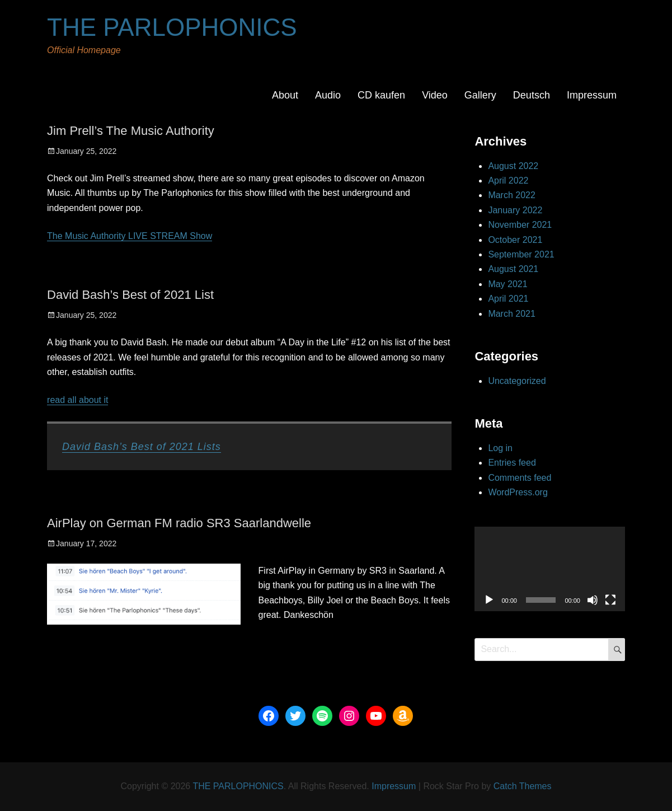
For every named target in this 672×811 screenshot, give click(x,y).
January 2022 (515, 210)
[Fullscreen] (610, 600)
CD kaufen (381, 95)
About (285, 95)
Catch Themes (523, 786)
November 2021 (520, 225)
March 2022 (512, 195)
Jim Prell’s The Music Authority (131, 131)
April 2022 (508, 181)
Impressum (592, 95)
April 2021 (508, 299)
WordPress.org (518, 492)
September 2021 (521, 254)
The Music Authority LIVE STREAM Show (130, 236)
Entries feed (512, 463)
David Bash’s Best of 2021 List (130, 295)
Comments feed (520, 478)
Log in (500, 448)
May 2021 (507, 284)
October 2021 (515, 240)
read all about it (77, 400)
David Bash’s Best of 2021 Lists (142, 447)
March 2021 (512, 314)
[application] (550, 569)
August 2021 (513, 269)
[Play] (489, 600)
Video (435, 95)
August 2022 (513, 166)
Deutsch (532, 95)
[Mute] (593, 600)
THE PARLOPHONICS (172, 27)
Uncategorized (517, 381)
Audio (328, 95)
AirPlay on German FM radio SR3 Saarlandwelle (179, 523)
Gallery (480, 95)
